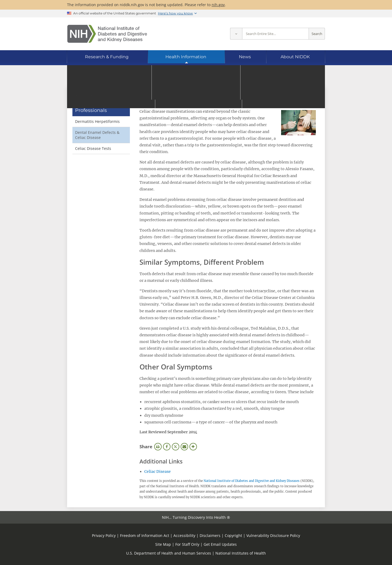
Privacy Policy (104, 535)
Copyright (233, 535)
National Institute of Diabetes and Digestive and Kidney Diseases (252, 481)
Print (158, 447)
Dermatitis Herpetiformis (97, 121)
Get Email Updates (220, 544)
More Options (193, 447)
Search (317, 34)
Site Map (163, 544)
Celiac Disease (158, 472)
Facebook (167, 447)
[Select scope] (236, 34)
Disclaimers (210, 535)
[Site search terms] (275, 34)
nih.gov (218, 5)
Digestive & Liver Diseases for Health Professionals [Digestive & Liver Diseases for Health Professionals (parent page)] (98, 104)
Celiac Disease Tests (93, 148)
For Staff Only (187, 544)
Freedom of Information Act (145, 535)
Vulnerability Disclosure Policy (273, 535)
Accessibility (184, 535)
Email (184, 447)
